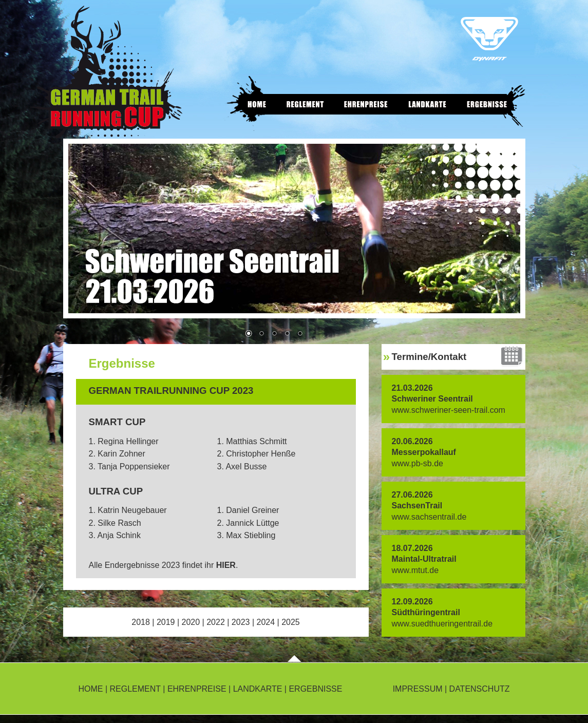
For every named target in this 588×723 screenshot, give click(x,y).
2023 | (244, 622)
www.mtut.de (415, 570)
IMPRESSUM (418, 689)
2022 (216, 622)
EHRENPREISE (197, 689)
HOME (91, 689)
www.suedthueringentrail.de (442, 624)
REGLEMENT (135, 689)
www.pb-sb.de (418, 463)
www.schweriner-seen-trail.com (449, 410)
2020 (191, 622)
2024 (265, 622)
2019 (166, 622)
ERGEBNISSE (315, 689)
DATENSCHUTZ (480, 689)
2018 (141, 622)
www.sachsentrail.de (429, 517)
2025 (291, 622)
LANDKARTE (258, 689)
